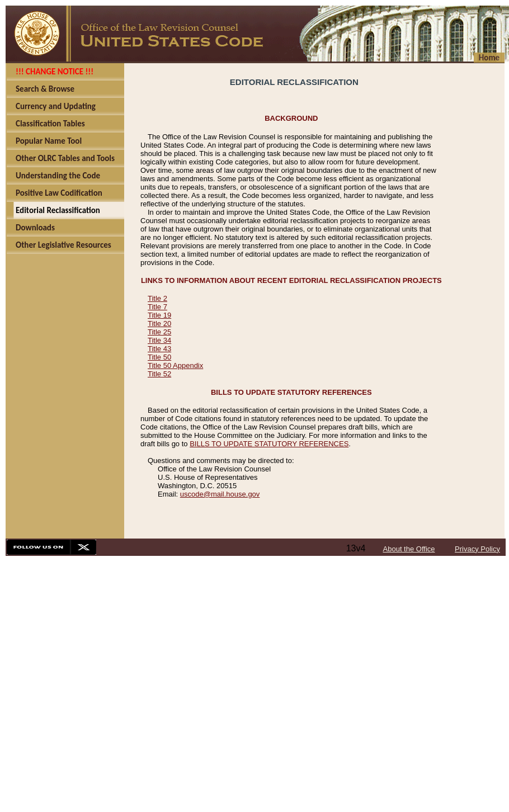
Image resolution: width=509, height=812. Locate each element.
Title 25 (159, 332)
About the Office (409, 549)
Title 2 (157, 298)
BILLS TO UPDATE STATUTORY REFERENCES (269, 444)
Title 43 (159, 349)
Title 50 (159, 357)
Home (489, 58)
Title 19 (159, 315)
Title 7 (157, 307)
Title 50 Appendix (175, 365)
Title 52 (159, 374)
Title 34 (159, 340)
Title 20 (159, 324)
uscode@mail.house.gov (220, 494)
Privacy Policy (477, 549)
